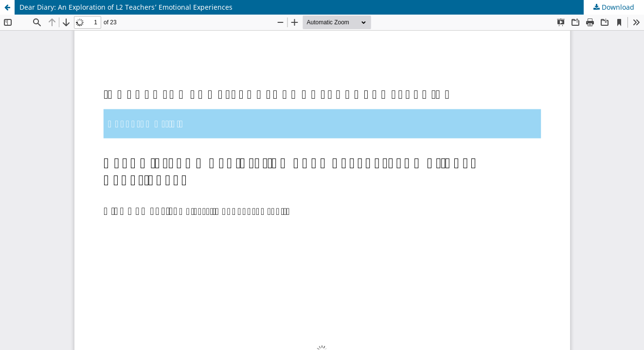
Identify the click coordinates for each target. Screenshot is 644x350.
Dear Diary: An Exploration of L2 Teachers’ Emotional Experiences (126, 7)
